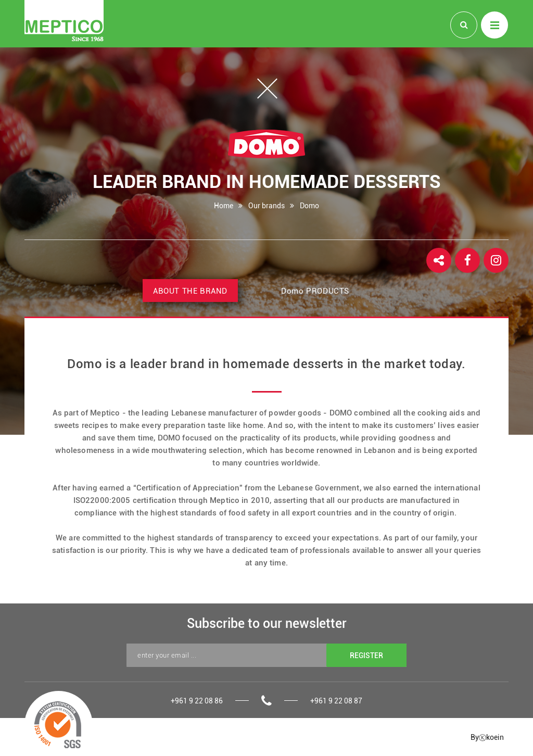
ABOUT (190, 291)
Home (224, 205)
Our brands (266, 205)
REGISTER (366, 655)
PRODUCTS (315, 291)
